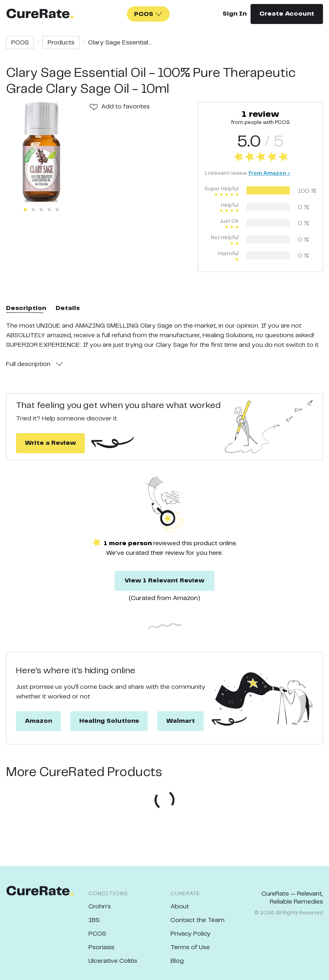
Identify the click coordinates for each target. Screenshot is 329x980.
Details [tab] (68, 308)
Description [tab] (26, 308)
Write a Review (50, 443)
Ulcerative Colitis (113, 961)
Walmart (181, 721)
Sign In (235, 14)
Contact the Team (198, 920)
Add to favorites (125, 107)
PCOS (20, 43)
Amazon (38, 721)
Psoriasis (101, 947)
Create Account (287, 14)
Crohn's (100, 907)
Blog (177, 961)
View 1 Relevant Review (164, 581)
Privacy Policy (191, 934)
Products (61, 43)
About (180, 907)
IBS (94, 920)
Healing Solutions (109, 721)
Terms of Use (190, 947)
